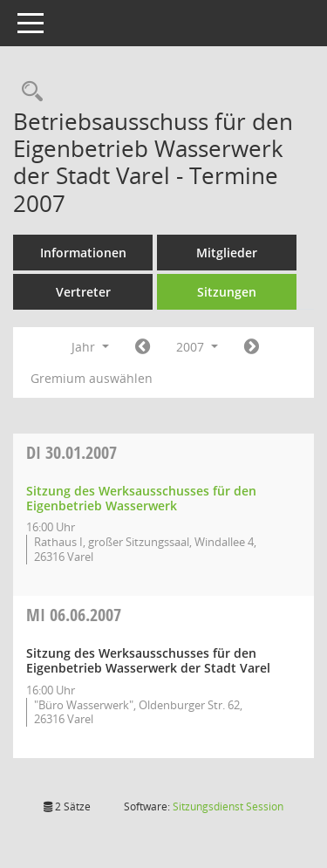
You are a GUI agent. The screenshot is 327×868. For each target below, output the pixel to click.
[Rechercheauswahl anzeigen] (28, 92)
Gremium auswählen (92, 378)
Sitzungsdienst (228, 806)
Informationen (83, 253)
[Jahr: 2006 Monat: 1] (143, 347)
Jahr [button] (90, 347)
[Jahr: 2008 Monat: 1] (252, 347)
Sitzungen (227, 292)
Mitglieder (227, 253)
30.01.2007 (72, 452)
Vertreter (83, 292)
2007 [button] (197, 347)
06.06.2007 (74, 615)
